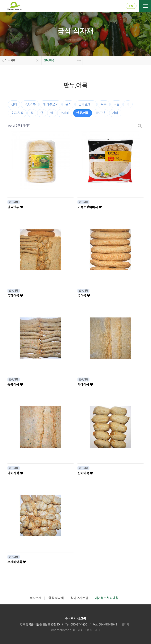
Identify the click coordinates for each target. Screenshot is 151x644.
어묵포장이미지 (90, 207)
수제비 (65, 113)
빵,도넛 (101, 113)
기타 (115, 113)
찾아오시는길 (79, 598)
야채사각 (15, 473)
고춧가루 (30, 104)
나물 (117, 104)
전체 (14, 104)
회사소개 (36, 598)
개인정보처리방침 (107, 598)
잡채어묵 (85, 473)
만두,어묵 (49, 60)
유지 (68, 104)
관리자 (125, 625)
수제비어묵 (17, 562)
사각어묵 (85, 385)
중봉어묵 (15, 385)
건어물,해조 (86, 104)
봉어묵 (84, 296)
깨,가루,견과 (51, 104)
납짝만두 (15, 207)
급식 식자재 (9, 60)
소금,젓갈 (17, 113)
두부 (104, 104)
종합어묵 (15, 296)
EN (131, 6)
